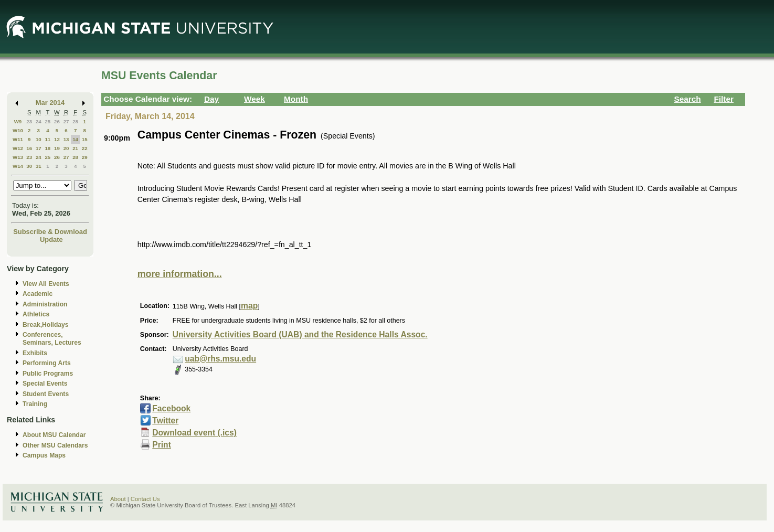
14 (75, 139)
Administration (45, 304)
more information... (180, 274)
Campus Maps (44, 455)
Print (162, 445)
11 (47, 139)
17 (39, 148)
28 (75, 121)
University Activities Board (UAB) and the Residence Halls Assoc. (300, 334)
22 (85, 148)
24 (39, 121)
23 (29, 121)
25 (47, 121)
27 (66, 121)
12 (57, 139)
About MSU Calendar (54, 435)
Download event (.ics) (194, 433)
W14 (18, 166)
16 (29, 148)
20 (66, 148)
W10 (18, 130)
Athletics (36, 314)
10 (39, 139)
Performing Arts (47, 363)
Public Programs (48, 374)
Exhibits (35, 353)
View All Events (46, 284)
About (118, 499)
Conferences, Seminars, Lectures (52, 339)
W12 (18, 148)
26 (57, 121)
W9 (18, 121)
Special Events (45, 384)
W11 (18, 139)
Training (35, 404)
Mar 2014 (50, 103)
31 (39, 166)
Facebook (171, 408)
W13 (18, 157)
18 (47, 148)
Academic (38, 294)
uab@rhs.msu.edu (220, 359)
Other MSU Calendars (55, 445)
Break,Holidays (46, 325)
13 (66, 139)
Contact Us (145, 499)
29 (85, 157)
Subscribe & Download (50, 232)
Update (51, 240)
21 (75, 148)
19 (57, 148)
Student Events (46, 394)
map (249, 306)
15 (85, 139)
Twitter (165, 421)
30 (29, 166)
